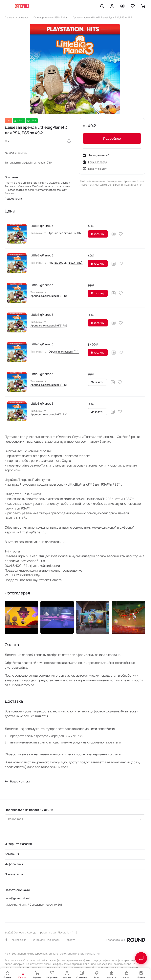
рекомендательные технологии (80, 954)
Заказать (97, 382)
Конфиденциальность (46, 940)
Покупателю (14, 874)
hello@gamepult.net (18, 898)
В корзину (98, 234)
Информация (14, 864)
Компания (12, 854)
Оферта (71, 940)
